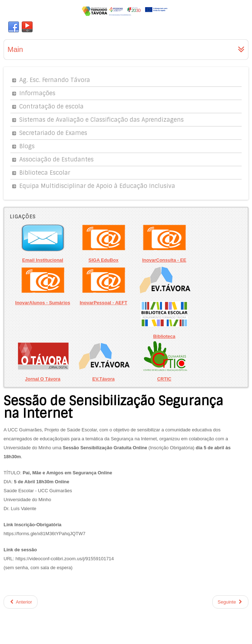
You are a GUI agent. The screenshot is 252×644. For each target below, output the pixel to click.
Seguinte (230, 602)
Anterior (21, 602)
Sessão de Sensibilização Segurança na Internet (113, 407)
